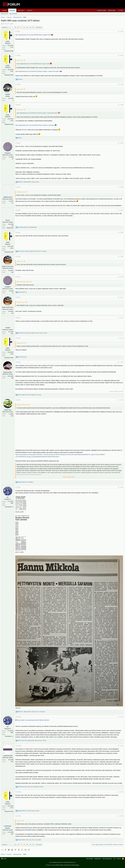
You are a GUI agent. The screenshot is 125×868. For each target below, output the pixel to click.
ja (27, 227)
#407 (122, 210)
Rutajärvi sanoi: (21, 192)
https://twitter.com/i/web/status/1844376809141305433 (32, 720)
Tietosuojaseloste (107, 859)
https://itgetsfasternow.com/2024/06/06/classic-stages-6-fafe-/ (34, 64)
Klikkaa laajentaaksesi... (69, 477)
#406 (122, 187)
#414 (122, 362)
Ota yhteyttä (90, 859)
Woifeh (8, 94)
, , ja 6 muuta (28, 182)
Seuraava (39, 27)
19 (15, 27)
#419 (122, 792)
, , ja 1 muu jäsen (32, 251)
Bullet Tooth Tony (8, 266)
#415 (122, 400)
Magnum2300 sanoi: (22, 405)
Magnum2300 (8, 372)
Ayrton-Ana (8, 410)
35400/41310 (10, 228)
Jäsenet (30, 10)
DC (8, 497)
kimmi (8, 220)
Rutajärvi (8, 153)
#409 (122, 256)
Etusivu (5, 10)
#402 (122, 55)
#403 (122, 84)
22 (24, 27)
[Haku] (121, 10)
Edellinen (5, 27)
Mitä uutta (21, 10)
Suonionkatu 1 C (9, 507)
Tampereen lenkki (9, 51)
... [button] (12, 27)
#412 (122, 318)
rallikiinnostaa (8, 197)
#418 (122, 746)
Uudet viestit (4, 14)
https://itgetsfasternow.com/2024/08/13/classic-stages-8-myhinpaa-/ (36, 125)
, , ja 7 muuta (32, 741)
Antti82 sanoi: (20, 343)
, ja (26, 482)
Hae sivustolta (13, 14)
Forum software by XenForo (62, 862)
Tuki (114, 859)
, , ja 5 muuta (30, 787)
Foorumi (12, 10)
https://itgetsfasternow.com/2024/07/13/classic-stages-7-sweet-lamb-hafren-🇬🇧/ (39, 71)
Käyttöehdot (97, 859)
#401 (122, 31)
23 (27, 27)
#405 (122, 143)
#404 (122, 105)
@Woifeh (25, 130)
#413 (122, 338)
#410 (122, 277)
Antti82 (8, 328)
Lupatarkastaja (8, 756)
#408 (122, 232)
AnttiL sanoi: (20, 60)
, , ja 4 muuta (32, 333)
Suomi (4, 859)
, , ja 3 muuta (29, 395)
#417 (122, 717)
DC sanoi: (19, 821)
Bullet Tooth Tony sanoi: (23, 282)
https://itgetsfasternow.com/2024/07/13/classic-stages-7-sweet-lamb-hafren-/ (38, 113)
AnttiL (8, 41)
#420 (122, 816)
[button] (25, 10)
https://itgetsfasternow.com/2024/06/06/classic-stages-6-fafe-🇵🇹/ (34, 35)
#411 (122, 297)
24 (30, 27)
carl (3, 24)
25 (33, 27)
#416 (122, 487)
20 (18, 27)
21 (21, 27)
